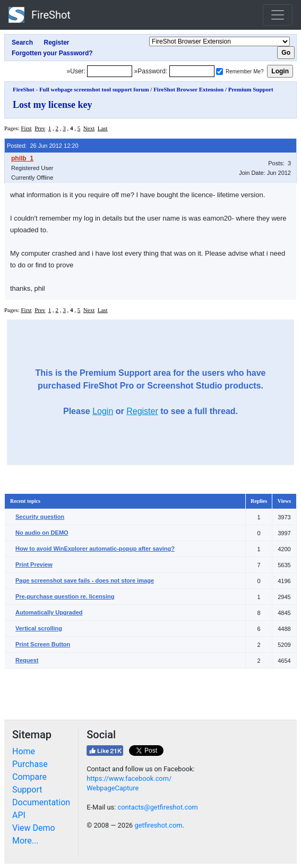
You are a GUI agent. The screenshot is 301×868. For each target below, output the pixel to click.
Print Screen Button (43, 644)
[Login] (110, 71)
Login (103, 411)
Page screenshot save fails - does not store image (85, 580)
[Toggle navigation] (278, 15)
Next (89, 128)
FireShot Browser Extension (188, 89)
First (26, 128)
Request (27, 660)
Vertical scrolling (39, 628)
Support (27, 790)
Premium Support (251, 89)
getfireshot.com (158, 825)
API (19, 815)
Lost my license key (52, 105)
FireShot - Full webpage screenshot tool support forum (81, 89)
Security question (40, 517)
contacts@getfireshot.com (157, 807)
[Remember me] (220, 71)
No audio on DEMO (42, 533)
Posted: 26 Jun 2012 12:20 (43, 146)
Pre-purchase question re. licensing (65, 596)
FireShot (40, 15)
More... (25, 841)
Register (142, 411)
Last (103, 128)
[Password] (192, 71)
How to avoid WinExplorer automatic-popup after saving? (95, 549)
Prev (40, 128)
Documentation (41, 802)
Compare (29, 777)
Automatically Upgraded (49, 612)
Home (24, 751)
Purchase (30, 764)
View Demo (34, 828)
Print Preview (34, 564)
